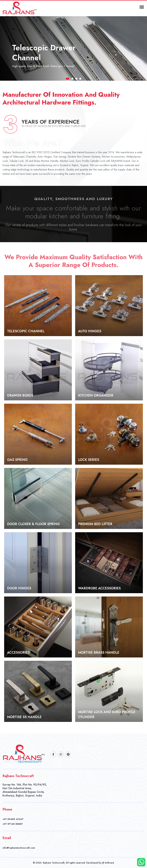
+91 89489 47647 (13, 819)
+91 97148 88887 (13, 824)
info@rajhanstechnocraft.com (19, 848)
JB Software (108, 863)
